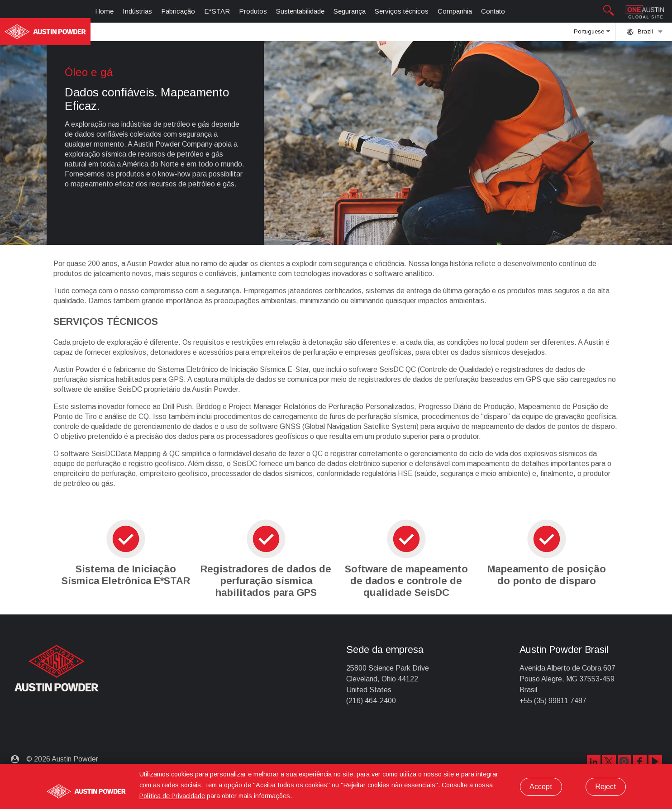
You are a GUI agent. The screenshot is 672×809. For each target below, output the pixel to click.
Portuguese (592, 34)
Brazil (645, 32)
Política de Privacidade (172, 796)
